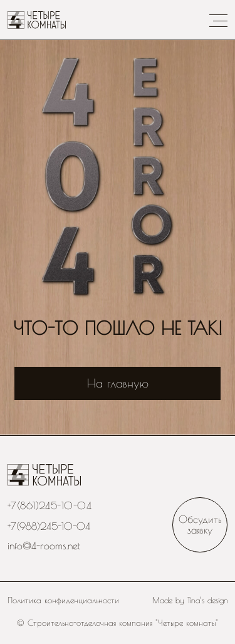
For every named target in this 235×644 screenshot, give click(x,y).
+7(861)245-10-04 (50, 505)
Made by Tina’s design (190, 600)
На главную (118, 383)
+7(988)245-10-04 (49, 526)
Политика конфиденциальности (63, 600)
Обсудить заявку (200, 524)
